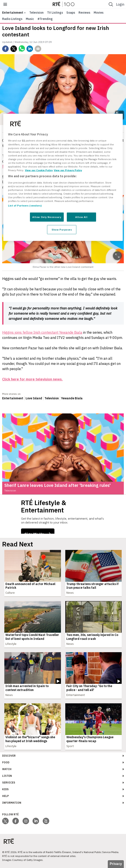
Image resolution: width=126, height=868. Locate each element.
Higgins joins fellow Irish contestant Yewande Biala (42, 332)
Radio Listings (12, 19)
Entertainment (13, 398)
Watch (7, 769)
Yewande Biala (72, 398)
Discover (9, 756)
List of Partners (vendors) (25, 206)
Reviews (84, 13)
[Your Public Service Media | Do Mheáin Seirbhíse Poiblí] (9, 841)
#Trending (45, 19)
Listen (7, 776)
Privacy (116, 864)
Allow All (81, 217)
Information (12, 803)
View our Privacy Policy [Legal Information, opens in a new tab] (68, 170)
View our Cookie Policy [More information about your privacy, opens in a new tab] (39, 170)
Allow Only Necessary (47, 217)
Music (30, 19)
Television (36, 13)
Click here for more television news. (32, 379)
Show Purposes (62, 230)
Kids (5, 789)
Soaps (71, 13)
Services (9, 783)
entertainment (13, 13)
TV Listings (55, 13)
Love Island (34, 398)
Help (6, 796)
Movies (99, 13)
